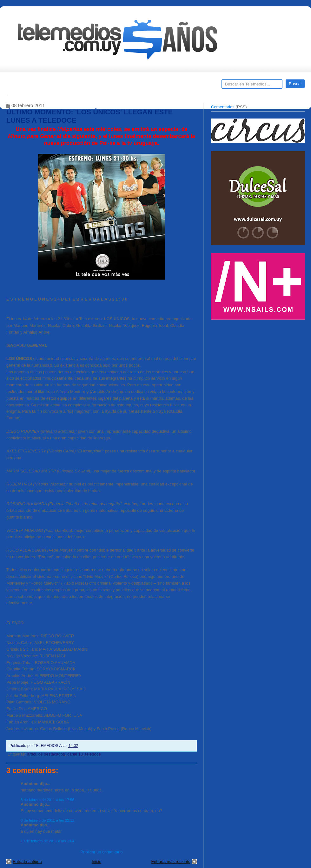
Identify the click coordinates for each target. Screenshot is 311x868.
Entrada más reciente (171, 861)
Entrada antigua (27, 861)
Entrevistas (88, 86)
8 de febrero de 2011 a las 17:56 (47, 800)
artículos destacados (46, 754)
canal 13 (75, 754)
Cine (131, 86)
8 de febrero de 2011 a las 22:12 (47, 820)
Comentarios (223, 107)
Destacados (32, 86)
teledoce (93, 754)
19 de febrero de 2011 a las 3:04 (47, 841)
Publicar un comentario (102, 852)
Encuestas (158, 86)
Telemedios (197, 86)
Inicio (96, 861)
